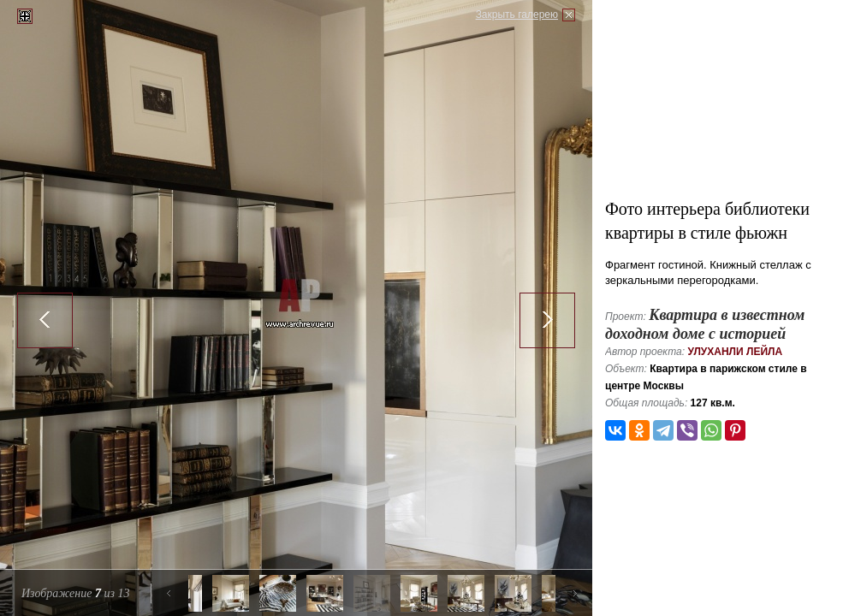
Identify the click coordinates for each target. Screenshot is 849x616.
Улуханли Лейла (735, 352)
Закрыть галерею (517, 15)
